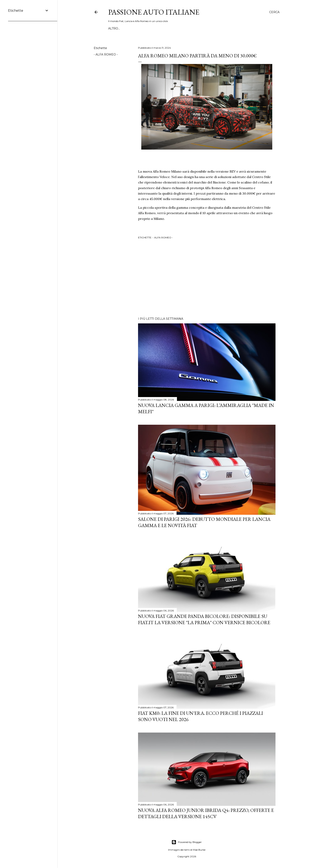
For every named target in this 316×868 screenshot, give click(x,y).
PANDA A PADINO (187, 28)
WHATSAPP (117, 28)
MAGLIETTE (137, 28)
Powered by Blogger (187, 842)
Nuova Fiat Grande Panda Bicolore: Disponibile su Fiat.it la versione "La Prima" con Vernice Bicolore (204, 619)
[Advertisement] (207, 279)
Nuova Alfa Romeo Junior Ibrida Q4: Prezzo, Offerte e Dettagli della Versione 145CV (206, 813)
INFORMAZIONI (159, 28)
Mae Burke (199, 850)
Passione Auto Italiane (154, 12)
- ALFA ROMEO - (106, 55)
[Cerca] (274, 12)
